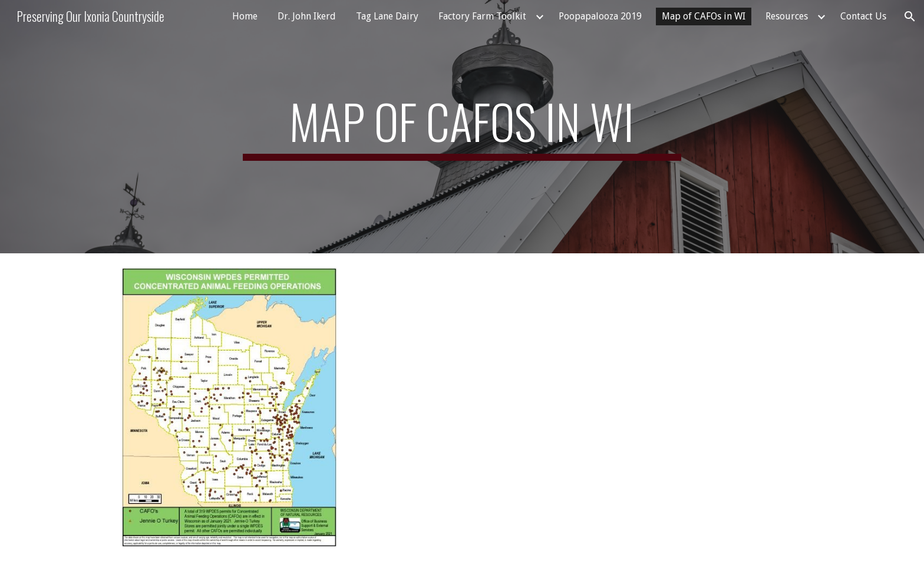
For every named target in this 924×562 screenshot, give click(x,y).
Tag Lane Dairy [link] (387, 16)
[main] (462, 127)
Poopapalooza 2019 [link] (600, 16)
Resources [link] (787, 16)
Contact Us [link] (863, 16)
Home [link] (245, 16)
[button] (910, 16)
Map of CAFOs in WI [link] (704, 16)
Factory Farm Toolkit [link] (482, 16)
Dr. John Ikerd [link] (307, 16)
